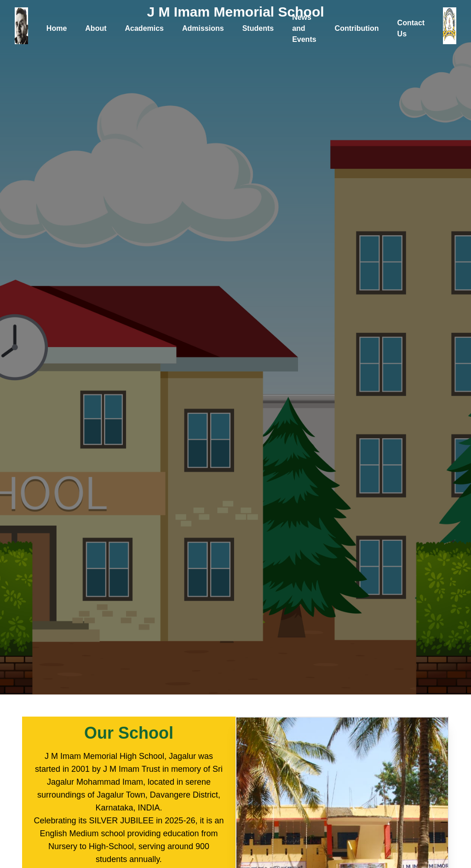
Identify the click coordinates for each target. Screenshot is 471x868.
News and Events (304, 28)
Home (57, 28)
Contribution (357, 28)
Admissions (203, 28)
